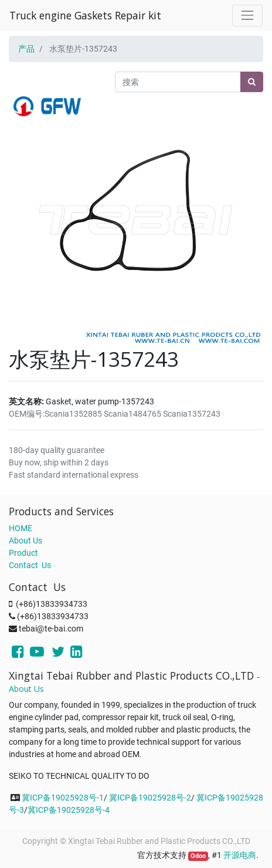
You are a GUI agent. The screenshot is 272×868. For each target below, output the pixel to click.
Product (23, 553)
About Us (25, 541)
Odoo (198, 856)
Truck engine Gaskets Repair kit (85, 15)
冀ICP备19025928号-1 (63, 798)
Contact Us (30, 565)
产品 (26, 49)
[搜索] (252, 82)
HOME (21, 528)
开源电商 (240, 855)
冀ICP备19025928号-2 (150, 798)
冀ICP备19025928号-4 (69, 810)
